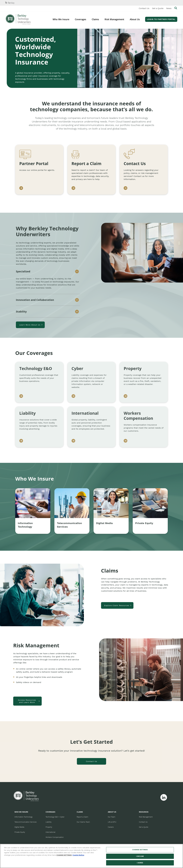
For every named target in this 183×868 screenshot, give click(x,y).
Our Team (111, 817)
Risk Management (146, 817)
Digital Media (19, 827)
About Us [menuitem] (135, 19)
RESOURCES (144, 812)
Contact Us (144, 8)
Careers (111, 827)
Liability (49, 822)
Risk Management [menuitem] (114, 19)
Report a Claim (82, 817)
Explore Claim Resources (117, 605)
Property (49, 827)
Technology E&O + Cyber (55, 817)
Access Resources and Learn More (27, 701)
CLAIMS (80, 812)
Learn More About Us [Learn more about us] (30, 325)
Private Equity (20, 832)
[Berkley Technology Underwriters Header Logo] (18, 19)
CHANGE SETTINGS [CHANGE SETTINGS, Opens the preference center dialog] (140, 850)
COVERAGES (50, 812)
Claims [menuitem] (95, 19)
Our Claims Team (83, 822)
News (169, 8)
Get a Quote (158, 8)
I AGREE (140, 863)
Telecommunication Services (26, 822)
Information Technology (24, 817)
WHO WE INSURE (21, 812)
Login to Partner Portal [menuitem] (161, 19)
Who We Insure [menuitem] (61, 19)
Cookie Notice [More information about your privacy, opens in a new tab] (78, 855)
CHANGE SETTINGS (64, 855)
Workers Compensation (55, 837)
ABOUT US (112, 812)
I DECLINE (140, 856)
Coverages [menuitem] (81, 19)
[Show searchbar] (176, 8)
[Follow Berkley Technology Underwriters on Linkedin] (164, 797)
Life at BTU (112, 822)
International (50, 832)
